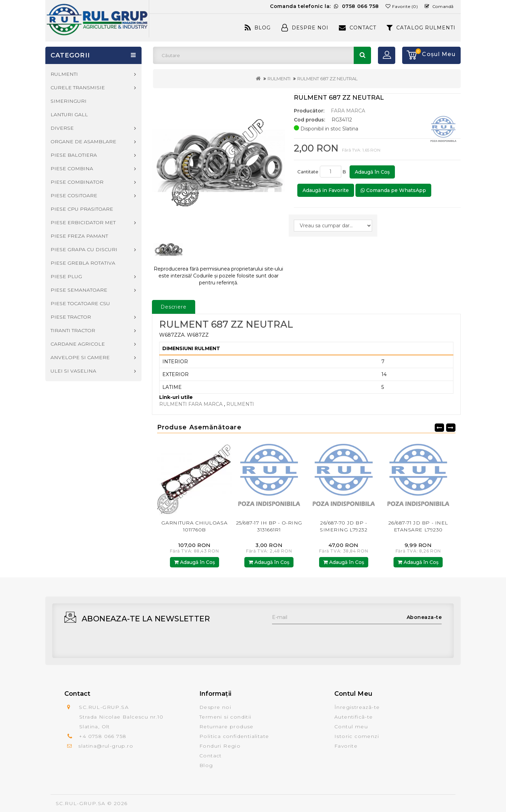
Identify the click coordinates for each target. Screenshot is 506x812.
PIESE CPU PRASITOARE (82, 209)
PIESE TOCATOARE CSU (80, 303)
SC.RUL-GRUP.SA (81, 803)
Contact (358, 28)
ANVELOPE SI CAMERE (80, 357)
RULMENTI (279, 79)
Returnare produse (227, 727)
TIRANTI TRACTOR (73, 330)
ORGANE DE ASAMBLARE (83, 142)
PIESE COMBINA (72, 168)
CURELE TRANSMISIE (78, 88)
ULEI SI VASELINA (73, 371)
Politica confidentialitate (234, 736)
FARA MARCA (348, 111)
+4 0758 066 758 (103, 736)
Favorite (346, 746)
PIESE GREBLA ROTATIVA (83, 263)
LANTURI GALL (69, 115)
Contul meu (351, 727)
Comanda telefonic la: (324, 6)
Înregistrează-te (357, 707)
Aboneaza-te (424, 617)
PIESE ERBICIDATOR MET (83, 222)
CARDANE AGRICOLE (78, 344)
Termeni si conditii (225, 717)
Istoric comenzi (357, 736)
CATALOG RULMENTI (421, 28)
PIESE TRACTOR (71, 317)
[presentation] (325, 638)
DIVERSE (62, 128)
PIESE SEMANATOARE (79, 290)
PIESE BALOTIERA (74, 155)
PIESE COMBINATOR (77, 182)
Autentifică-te (354, 717)
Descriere (174, 307)
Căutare (362, 55)
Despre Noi (305, 28)
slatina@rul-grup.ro (106, 746)
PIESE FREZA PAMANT (79, 236)
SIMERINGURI (69, 101)
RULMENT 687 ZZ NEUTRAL (327, 79)
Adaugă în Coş (372, 172)
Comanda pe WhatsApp (393, 190)
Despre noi (215, 707)
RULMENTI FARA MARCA (192, 404)
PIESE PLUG (66, 276)
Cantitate (308, 172)
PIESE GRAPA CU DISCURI (84, 249)
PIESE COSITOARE (74, 195)
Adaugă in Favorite (326, 190)
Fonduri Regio (220, 746)
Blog (258, 28)
